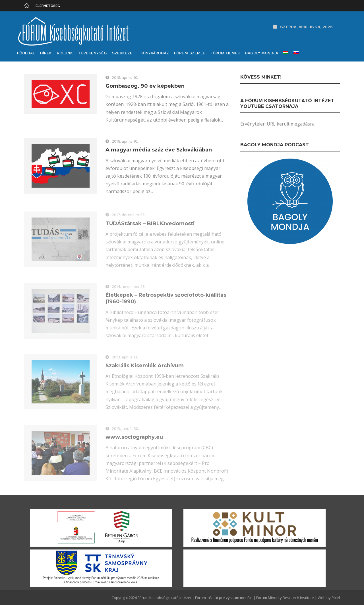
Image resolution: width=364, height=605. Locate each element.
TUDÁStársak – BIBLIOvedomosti (150, 224)
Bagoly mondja (262, 53)
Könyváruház (155, 53)
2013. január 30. (125, 429)
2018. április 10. (125, 77)
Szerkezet (124, 53)
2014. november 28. (129, 287)
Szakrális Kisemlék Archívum (145, 366)
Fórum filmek (225, 53)
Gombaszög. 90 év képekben (145, 86)
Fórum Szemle (190, 53)
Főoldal (26, 53)
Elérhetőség (48, 6)
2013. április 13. (125, 358)
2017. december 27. (129, 216)
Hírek (46, 53)
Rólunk (65, 53)
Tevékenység (92, 53)
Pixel (336, 598)
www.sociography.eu (134, 438)
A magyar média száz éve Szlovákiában (159, 150)
